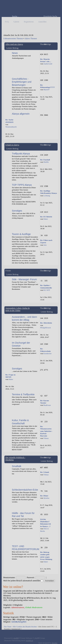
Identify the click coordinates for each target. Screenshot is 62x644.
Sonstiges (17, 211)
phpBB (16, 638)
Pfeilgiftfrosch (46, 328)
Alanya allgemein (21, 114)
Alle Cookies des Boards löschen (25, 627)
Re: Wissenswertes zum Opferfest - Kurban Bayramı (46, 431)
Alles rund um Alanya (14, 44)
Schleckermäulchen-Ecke (25, 490)
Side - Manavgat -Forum (24, 279)
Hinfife (46, 162)
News (15, 53)
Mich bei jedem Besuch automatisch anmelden (23, 581)
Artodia (55, 643)
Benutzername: (9, 577)
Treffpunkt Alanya (21, 154)
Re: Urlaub (45, 472)
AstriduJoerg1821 (19, 622)
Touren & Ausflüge (21, 234)
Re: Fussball (45, 160)
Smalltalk (17, 466)
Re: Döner (44, 496)
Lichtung (47, 196)
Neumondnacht (11, 127)
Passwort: (31, 577)
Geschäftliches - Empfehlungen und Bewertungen (22, 82)
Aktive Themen (31, 39)
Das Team (8, 627)
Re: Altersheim (46, 323)
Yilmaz (46, 438)
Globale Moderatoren (34, 607)
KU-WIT (47, 290)
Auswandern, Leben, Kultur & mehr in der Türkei (18, 309)
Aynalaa (46, 498)
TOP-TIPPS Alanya (22, 185)
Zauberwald (48, 64)
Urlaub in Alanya (12, 145)
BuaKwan (47, 405)
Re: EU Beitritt (46, 217)
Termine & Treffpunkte (23, 394)
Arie (45, 245)
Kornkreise (48, 353)
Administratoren (18, 607)
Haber (46, 219)
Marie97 (47, 90)
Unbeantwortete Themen (13, 39)
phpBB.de (29, 641)
